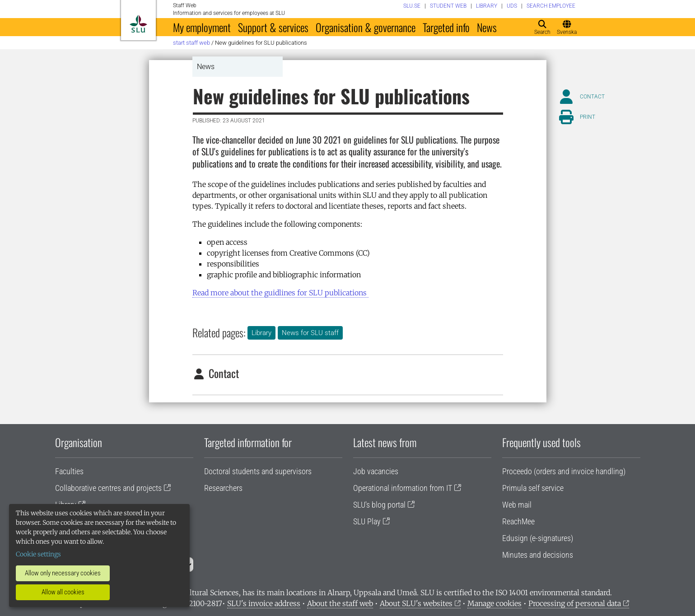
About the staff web (340, 603)
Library (261, 333)
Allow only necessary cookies (63, 573)
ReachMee (518, 521)
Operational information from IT (403, 488)
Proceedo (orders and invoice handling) (564, 471)
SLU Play (367, 521)
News (487, 27)
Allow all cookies (63, 592)
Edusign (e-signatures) (538, 538)
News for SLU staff (310, 333)
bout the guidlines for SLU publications (280, 293)
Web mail (517, 505)
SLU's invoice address (264, 603)
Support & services (273, 27)
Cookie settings (38, 554)
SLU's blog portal (379, 505)
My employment (202, 27)
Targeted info (446, 27)
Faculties (69, 471)
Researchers (223, 488)
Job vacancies (376, 471)
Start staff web (191, 43)
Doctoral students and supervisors (258, 471)
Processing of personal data (575, 603)
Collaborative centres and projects (108, 488)
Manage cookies (494, 603)
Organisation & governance (366, 27)
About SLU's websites (416, 603)
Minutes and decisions (538, 555)
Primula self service (533, 488)
